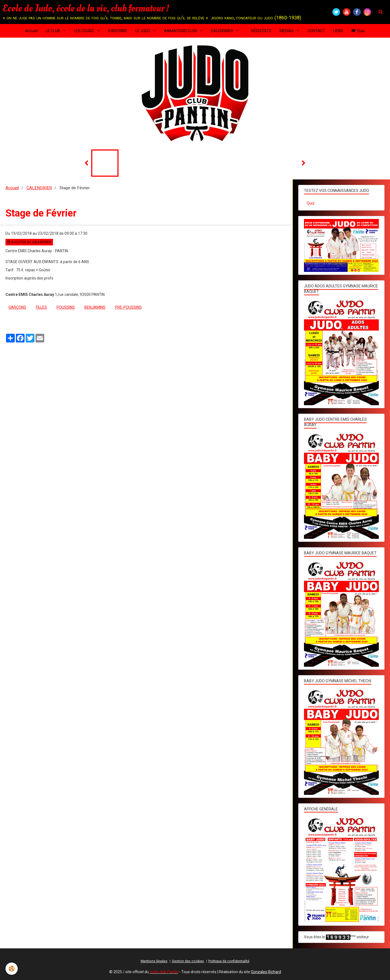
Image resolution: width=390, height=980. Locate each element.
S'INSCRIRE (118, 31)
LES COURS (84, 31)
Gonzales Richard (266, 972)
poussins (66, 307)
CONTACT (316, 31)
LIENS (338, 31)
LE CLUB (53, 31)
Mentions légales (154, 961)
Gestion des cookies (188, 961)
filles (41, 307)
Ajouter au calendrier (29, 242)
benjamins (95, 307)
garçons (17, 307)
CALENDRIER (222, 31)
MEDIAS (287, 31)
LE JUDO (143, 31)
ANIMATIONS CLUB (181, 31)
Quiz (358, 31)
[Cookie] (12, 969)
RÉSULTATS (259, 31)
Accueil (31, 31)
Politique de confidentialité (229, 961)
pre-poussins (128, 307)
